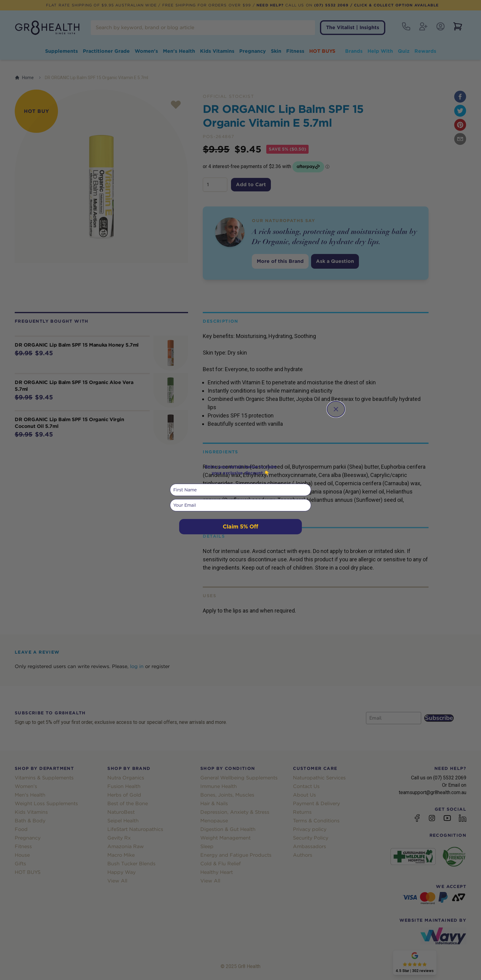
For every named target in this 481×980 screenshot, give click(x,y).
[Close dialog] (336, 409)
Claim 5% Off (240, 527)
